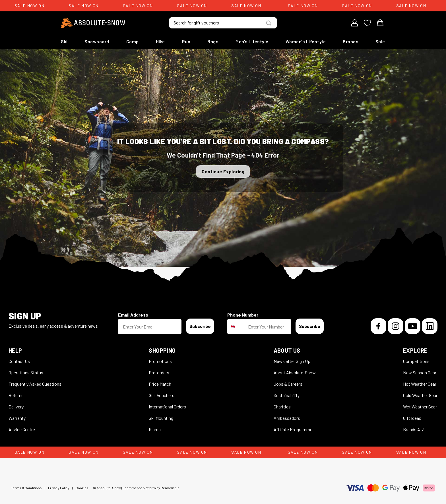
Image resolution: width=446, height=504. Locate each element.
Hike (160, 41)
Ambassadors (287, 418)
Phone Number (243, 315)
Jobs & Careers (288, 384)
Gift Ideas (412, 418)
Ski (64, 41)
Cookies (82, 488)
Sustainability (287, 395)
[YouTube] (413, 326)
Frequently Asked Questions (35, 384)
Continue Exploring (223, 171)
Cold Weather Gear (420, 395)
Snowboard (97, 41)
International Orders (167, 407)
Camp (133, 41)
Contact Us (19, 361)
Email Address (133, 315)
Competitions (416, 361)
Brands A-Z (414, 429)
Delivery (16, 407)
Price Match (160, 384)
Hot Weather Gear (420, 384)
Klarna (155, 429)
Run (186, 41)
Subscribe (200, 326)
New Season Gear (420, 372)
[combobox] (236, 327)
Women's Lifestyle (306, 41)
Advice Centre (22, 429)
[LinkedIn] (430, 326)
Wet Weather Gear (420, 407)
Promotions (160, 361)
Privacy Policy (59, 488)
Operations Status (26, 372)
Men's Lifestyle (252, 41)
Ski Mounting (161, 418)
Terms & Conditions (26, 488)
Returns (16, 395)
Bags (213, 41)
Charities (282, 407)
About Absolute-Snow (295, 372)
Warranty (17, 418)
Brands (351, 41)
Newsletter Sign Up (292, 361)
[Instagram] (396, 326)
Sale (380, 41)
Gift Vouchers (162, 395)
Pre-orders (159, 372)
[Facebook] (378, 326)
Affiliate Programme (293, 429)
